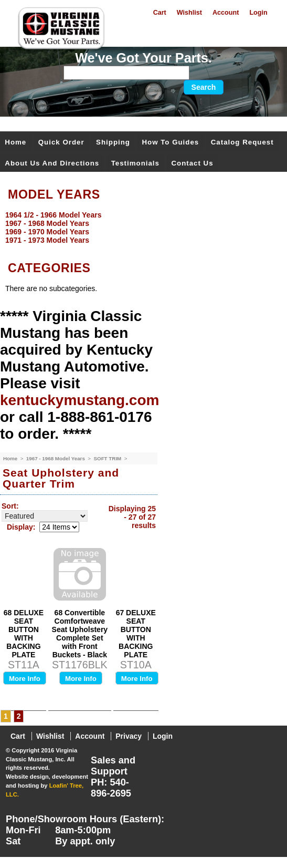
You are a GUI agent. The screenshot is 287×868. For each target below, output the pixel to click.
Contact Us (192, 163)
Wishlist (189, 13)
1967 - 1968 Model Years (56, 458)
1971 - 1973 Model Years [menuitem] (47, 240)
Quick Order (61, 142)
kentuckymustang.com (79, 400)
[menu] (141, 228)
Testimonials (135, 163)
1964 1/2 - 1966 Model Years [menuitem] (53, 215)
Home (15, 142)
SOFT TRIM (108, 458)
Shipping (113, 142)
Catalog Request (242, 142)
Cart (160, 13)
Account (226, 13)
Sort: (10, 506)
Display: (21, 527)
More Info (25, 679)
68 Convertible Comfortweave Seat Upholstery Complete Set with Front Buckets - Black (80, 634)
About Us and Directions (52, 163)
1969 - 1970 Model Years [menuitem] (47, 232)
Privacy (129, 736)
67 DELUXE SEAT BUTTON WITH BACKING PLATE (136, 634)
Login (258, 13)
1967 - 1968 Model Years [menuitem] (47, 223)
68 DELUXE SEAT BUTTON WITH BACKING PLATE (24, 634)
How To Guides (170, 142)
